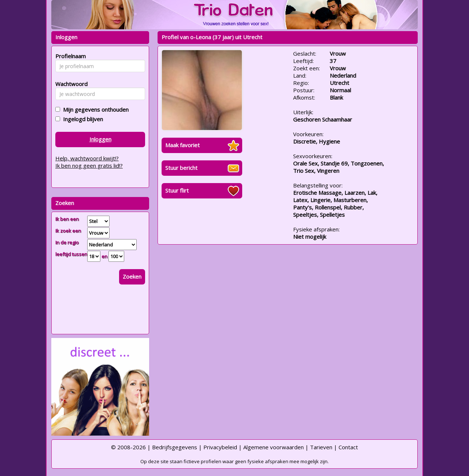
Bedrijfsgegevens (175, 447)
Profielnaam (69, 56)
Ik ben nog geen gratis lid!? (89, 166)
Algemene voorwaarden (274, 447)
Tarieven (321, 447)
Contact (348, 447)
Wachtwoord (69, 84)
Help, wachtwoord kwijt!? (87, 158)
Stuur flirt (177, 190)
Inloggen (100, 139)
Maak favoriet (182, 145)
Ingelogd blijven (82, 119)
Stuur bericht (181, 168)
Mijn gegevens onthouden (94, 109)
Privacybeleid (220, 447)
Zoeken (132, 276)
